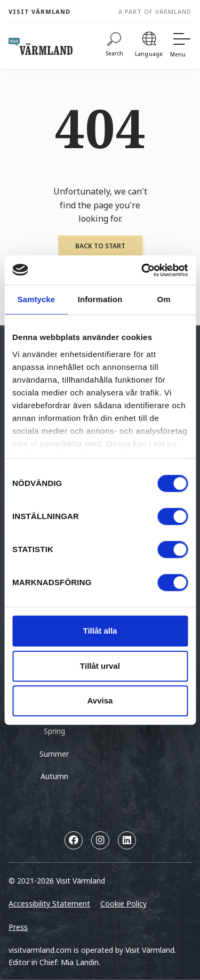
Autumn (54, 776)
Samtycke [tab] (36, 299)
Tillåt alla (100, 631)
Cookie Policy (123, 904)
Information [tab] (100, 299)
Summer (54, 754)
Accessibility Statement (49, 904)
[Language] (149, 46)
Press (18, 927)
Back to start (100, 246)
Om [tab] (164, 299)
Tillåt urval (100, 666)
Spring (54, 731)
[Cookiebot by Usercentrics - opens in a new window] (142, 270)
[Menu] (181, 46)
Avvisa (100, 700)
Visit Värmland (39, 11)
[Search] (115, 46)
